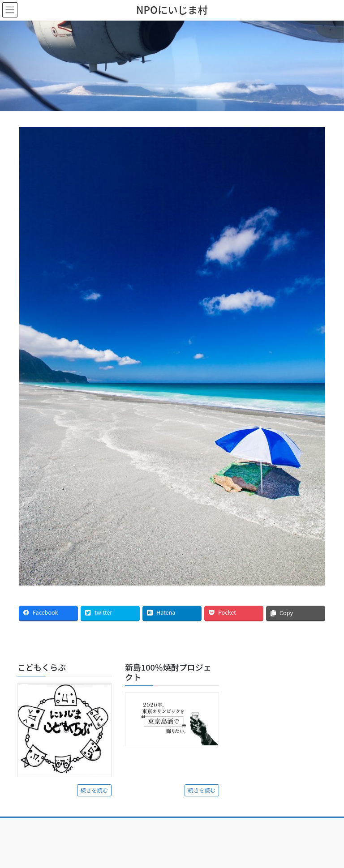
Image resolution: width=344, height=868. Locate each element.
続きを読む (94, 790)
